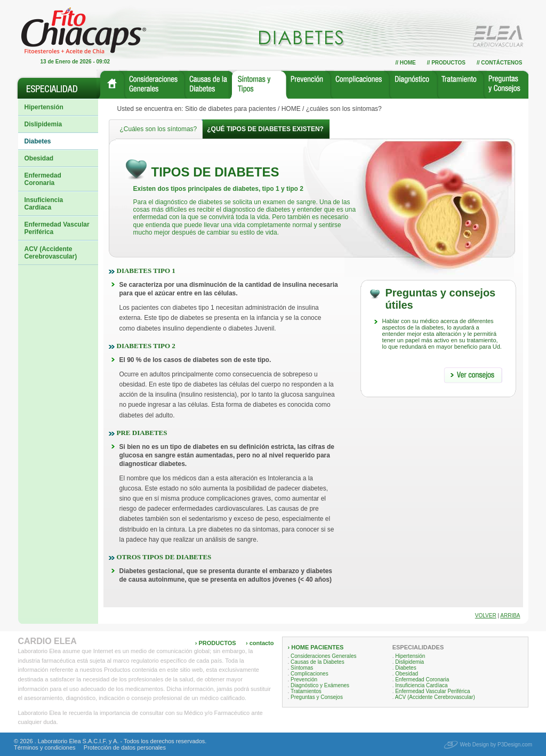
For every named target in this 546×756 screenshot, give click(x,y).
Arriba (510, 616)
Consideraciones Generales (323, 656)
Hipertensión (44, 107)
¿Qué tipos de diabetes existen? (265, 129)
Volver (486, 616)
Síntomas (302, 668)
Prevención (304, 679)
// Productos (446, 63)
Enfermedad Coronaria (43, 179)
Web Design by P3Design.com (496, 745)
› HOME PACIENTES (316, 647)
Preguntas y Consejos (317, 697)
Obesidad (39, 158)
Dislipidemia (43, 124)
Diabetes (38, 141)
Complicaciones (310, 674)
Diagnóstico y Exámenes (320, 685)
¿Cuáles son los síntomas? (159, 129)
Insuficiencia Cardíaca (44, 204)
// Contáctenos (500, 63)
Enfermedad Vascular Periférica (57, 228)
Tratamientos (306, 691)
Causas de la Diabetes (318, 662)
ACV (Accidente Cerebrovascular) (51, 253)
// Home (405, 63)
